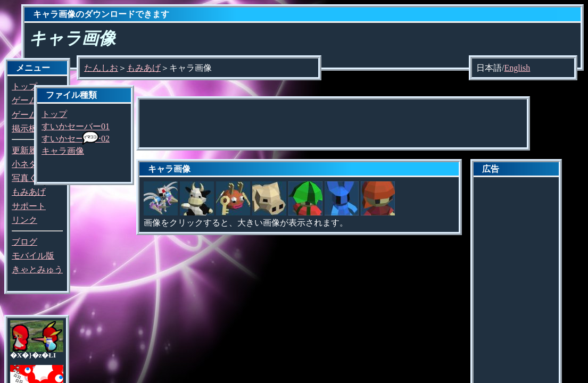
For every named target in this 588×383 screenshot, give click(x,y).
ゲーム (24, 100)
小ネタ (24, 164)
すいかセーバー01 (76, 126)
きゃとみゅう (37, 269)
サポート (29, 206)
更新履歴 (29, 150)
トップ (24, 86)
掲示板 (24, 128)
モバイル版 (33, 256)
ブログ (24, 242)
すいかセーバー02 (76, 139)
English (517, 68)
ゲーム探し (33, 115)
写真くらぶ (33, 178)
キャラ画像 (63, 151)
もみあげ (29, 192)
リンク (24, 220)
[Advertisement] (333, 123)
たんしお (101, 68)
